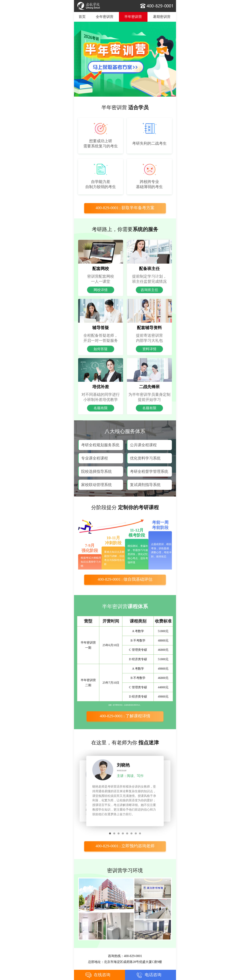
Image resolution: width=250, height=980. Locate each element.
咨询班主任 (149, 290)
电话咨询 (153, 975)
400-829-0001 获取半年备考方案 (125, 208)
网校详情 (101, 290)
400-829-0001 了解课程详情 (125, 716)
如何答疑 (101, 349)
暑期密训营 (162, 17)
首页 (82, 17)
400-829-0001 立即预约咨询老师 (125, 846)
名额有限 (101, 408)
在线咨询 (102, 975)
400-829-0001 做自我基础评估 (125, 579)
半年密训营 (133, 17)
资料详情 (149, 349)
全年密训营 (105, 17)
